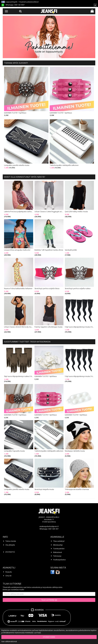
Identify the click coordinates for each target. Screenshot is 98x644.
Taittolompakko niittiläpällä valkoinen (64, 165)
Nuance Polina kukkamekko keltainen (18, 289)
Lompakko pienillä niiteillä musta (17, 165)
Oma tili (8, 576)
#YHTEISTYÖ (10, 552)
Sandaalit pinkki (71, 250)
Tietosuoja (57, 556)
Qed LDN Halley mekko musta (76, 212)
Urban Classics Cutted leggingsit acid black (49, 212)
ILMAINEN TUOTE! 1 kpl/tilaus (15, 113)
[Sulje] (95, 5)
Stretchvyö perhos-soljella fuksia (47, 289)
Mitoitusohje (58, 545)
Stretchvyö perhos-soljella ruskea (78, 289)
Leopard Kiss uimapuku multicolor (17, 250)
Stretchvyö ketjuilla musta (44, 489)
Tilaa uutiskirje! (59, 541)
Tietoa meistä (11, 541)
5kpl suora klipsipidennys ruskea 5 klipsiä (19, 376)
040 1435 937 (53, 529)
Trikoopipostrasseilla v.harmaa (77, 489)
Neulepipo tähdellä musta (75, 451)
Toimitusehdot (59, 549)
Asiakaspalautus (59, 560)
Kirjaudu (9, 572)
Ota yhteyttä (10, 545)
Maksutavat (57, 552)
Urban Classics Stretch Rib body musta (19, 327)
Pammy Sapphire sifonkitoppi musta (48, 327)
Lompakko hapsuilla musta (14, 451)
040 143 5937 (19, 5)
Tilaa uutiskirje (48, 600)
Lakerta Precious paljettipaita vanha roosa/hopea (19, 212)
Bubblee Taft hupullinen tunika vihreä (49, 250)
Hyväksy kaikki (49, 637)
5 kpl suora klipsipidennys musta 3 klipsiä (79, 327)
